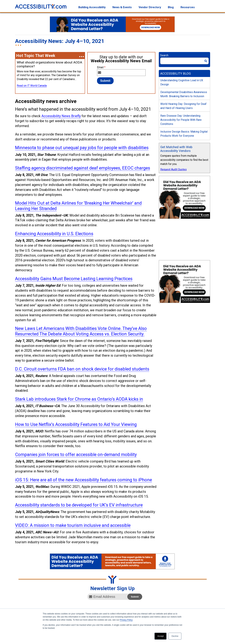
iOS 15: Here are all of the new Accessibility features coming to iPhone (83, 480)
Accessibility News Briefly (61, 116)
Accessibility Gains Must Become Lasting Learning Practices (74, 279)
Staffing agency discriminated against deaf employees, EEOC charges (83, 168)
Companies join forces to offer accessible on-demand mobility (76, 454)
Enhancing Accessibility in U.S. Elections (54, 234)
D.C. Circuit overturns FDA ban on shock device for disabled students (82, 369)
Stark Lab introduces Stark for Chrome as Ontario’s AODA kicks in (79, 399)
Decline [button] (175, 636)
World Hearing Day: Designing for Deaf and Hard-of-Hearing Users (183, 106)
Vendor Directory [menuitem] (150, 7)
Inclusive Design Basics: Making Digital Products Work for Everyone (184, 134)
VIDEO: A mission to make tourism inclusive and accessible (73, 525)
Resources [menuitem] (188, 7)
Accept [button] (161, 636)
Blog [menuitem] (171, 7)
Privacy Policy (126, 620)
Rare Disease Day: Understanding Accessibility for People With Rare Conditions (181, 120)
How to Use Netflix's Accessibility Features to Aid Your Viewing (76, 424)
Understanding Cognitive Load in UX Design (182, 82)
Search (164, 55)
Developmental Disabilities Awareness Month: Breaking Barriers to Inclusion (184, 94)
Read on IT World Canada (32, 86)
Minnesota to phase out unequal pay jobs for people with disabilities (82, 148)
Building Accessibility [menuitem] (92, 7)
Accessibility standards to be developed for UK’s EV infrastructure (79, 505)
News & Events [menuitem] (122, 7)
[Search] (184, 61)
